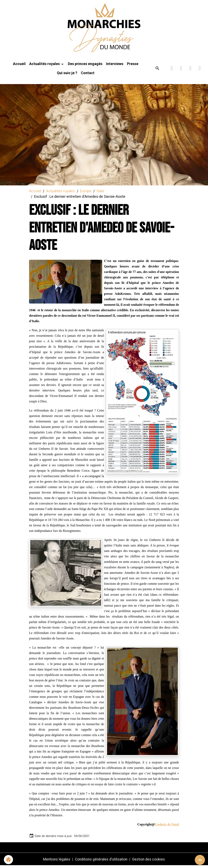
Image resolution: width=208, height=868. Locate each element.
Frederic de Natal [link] (167, 827)
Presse (133, 66)
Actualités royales (45, 66)
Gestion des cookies (149, 862)
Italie (100, 193)
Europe (86, 193)
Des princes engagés (85, 66)
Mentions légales (56, 862)
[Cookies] (9, 860)
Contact (88, 75)
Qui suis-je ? (67, 75)
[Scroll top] (200, 860)
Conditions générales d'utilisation (101, 862)
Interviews (115, 66)
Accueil (19, 66)
